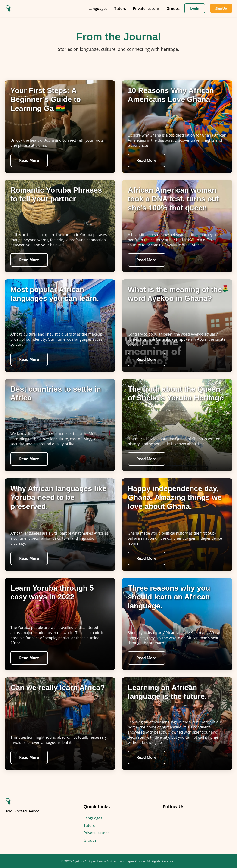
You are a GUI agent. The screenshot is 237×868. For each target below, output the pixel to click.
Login (195, 8)
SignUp (221, 8)
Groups (173, 9)
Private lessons (146, 9)
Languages (98, 9)
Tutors (120, 9)
